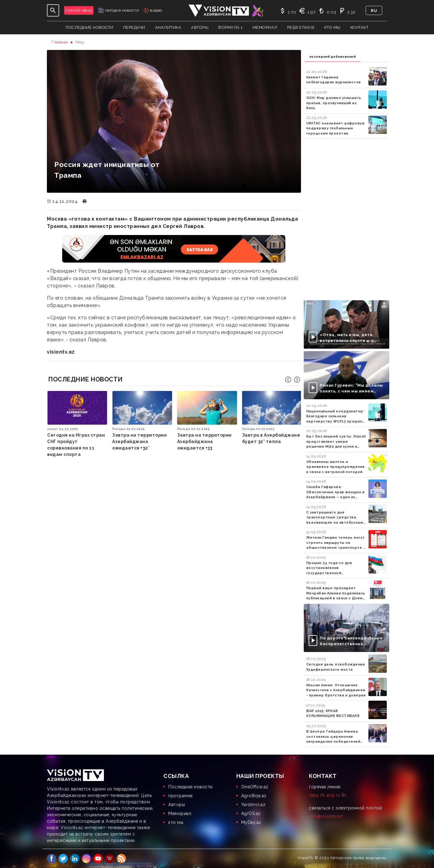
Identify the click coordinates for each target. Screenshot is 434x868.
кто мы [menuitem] (176, 822)
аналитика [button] (168, 27)
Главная (60, 42)
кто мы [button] (332, 27)
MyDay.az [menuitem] (251, 822)
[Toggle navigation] (53, 10)
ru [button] (374, 11)
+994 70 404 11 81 (328, 795)
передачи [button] (134, 27)
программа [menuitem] (181, 796)
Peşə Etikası (301, 27)
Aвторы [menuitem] (177, 805)
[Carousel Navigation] (293, 380)
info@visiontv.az (326, 816)
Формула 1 (230, 27)
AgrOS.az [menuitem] (251, 813)
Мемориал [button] (265, 27)
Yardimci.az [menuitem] (253, 805)
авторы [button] (200, 27)
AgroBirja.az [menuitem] (254, 796)
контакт (360, 27)
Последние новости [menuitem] (190, 787)
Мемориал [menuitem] (180, 813)
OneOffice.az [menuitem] (255, 787)
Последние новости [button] (89, 27)
